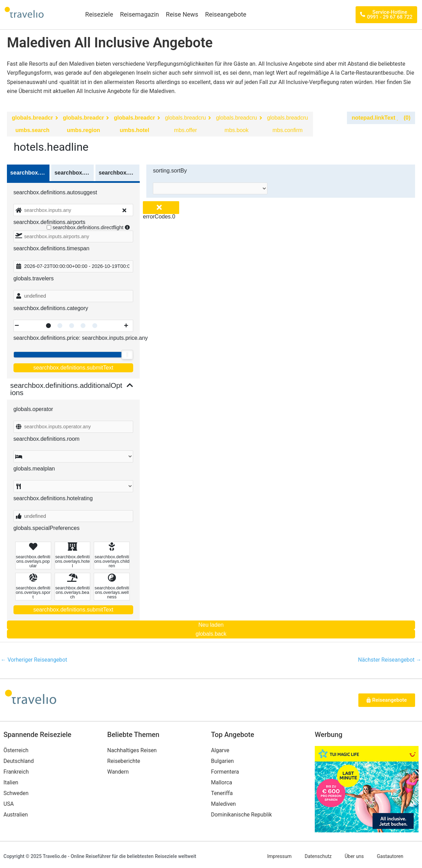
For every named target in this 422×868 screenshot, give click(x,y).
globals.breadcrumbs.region (84, 124)
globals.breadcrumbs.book (237, 124)
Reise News (182, 14)
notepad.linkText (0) (381, 118)
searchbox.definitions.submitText (73, 368)
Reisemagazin (140, 14)
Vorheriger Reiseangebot (34, 660)
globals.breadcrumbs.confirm (287, 124)
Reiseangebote (226, 14)
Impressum (278, 857)
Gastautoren (391, 857)
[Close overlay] (161, 208)
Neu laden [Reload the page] (211, 625)
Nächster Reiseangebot (389, 660)
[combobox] (73, 210)
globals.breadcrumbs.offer (185, 124)
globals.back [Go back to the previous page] (211, 634)
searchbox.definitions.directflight (90, 228)
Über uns (355, 857)
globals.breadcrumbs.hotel (134, 124)
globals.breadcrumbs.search (32, 124)
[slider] (127, 355)
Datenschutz (318, 857)
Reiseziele (99, 14)
